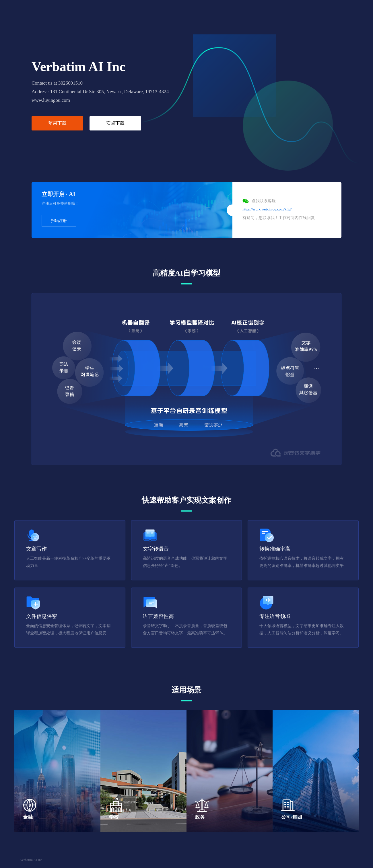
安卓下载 (115, 123)
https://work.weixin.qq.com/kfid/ (267, 209)
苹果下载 (57, 123)
